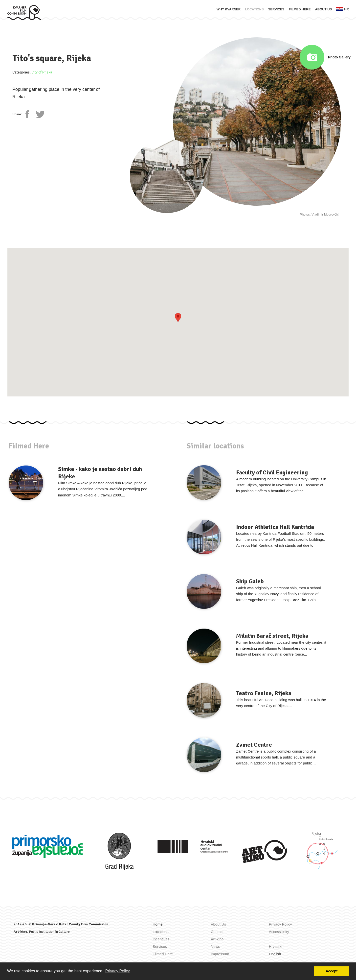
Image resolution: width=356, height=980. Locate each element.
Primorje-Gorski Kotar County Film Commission (70, 924)
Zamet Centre (254, 745)
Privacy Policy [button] (118, 971)
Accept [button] (332, 971)
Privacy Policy (280, 924)
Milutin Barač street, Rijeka (272, 636)
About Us (323, 9)
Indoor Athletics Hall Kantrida (275, 527)
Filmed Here (300, 9)
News (216, 946)
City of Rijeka (42, 72)
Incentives (161, 939)
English (275, 954)
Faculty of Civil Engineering (272, 472)
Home (158, 924)
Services (276, 9)
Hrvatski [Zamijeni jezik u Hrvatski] (276, 946)
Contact (217, 932)
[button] (178, 318)
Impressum (220, 954)
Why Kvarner (229, 9)
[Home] (24, 12)
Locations (254, 9)
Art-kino (20, 932)
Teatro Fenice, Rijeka (264, 693)
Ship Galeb (250, 581)
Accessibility (279, 932)
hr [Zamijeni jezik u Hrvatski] (343, 9)
